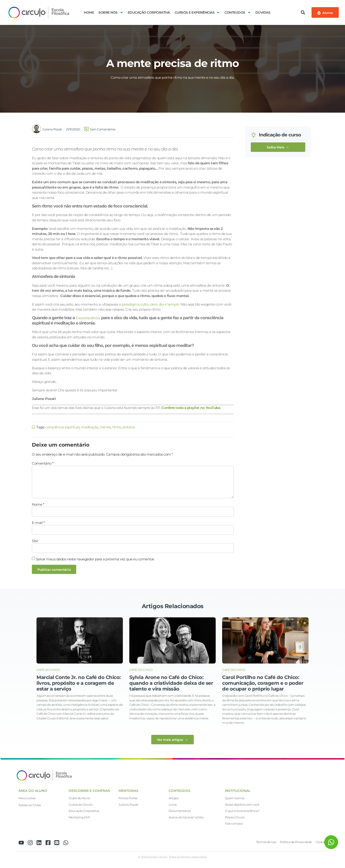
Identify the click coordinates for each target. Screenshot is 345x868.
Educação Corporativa (149, 12)
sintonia (129, 427)
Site (35, 541)
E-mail (38, 523)
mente (105, 427)
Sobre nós (111, 12)
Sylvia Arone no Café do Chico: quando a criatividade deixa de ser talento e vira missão (171, 683)
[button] (303, 12)
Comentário (43, 463)
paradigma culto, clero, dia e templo (150, 304)
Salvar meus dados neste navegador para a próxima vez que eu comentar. (95, 559)
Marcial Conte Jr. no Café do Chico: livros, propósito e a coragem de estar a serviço (79, 683)
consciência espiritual (62, 427)
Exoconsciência (88, 318)
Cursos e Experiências (197, 12)
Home (89, 12)
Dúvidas (263, 12)
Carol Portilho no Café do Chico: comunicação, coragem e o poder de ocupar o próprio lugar (263, 683)
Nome (38, 504)
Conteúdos (238, 12)
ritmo (117, 427)
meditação (90, 427)
